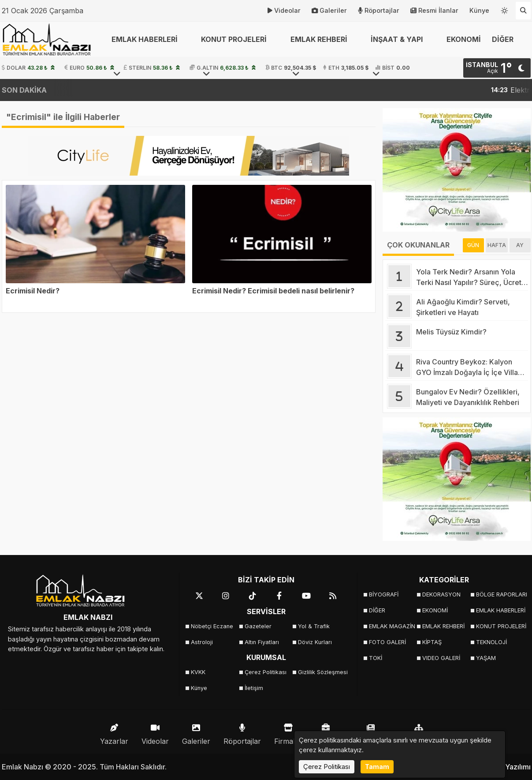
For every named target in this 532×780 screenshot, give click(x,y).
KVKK (198, 672)
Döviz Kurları (315, 642)
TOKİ (376, 658)
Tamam (377, 767)
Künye (479, 10)
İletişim (254, 688)
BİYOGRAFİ (384, 594)
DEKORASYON (441, 594)
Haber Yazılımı (507, 767)
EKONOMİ (464, 39)
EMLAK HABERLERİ (500, 610)
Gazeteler (258, 626)
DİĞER (377, 610)
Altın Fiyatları (262, 642)
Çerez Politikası (266, 672)
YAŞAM (486, 658)
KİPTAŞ (432, 642)
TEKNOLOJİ (491, 642)
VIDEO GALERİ (441, 658)
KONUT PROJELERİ (500, 626)
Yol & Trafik (314, 626)
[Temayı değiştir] (505, 9)
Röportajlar (379, 11)
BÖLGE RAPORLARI (500, 594)
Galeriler (329, 11)
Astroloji (202, 642)
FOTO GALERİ (387, 642)
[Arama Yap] (523, 11)
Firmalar (288, 732)
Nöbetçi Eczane (212, 626)
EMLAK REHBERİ (443, 626)
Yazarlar (114, 732)
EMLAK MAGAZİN (392, 626)
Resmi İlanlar (434, 11)
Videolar (284, 11)
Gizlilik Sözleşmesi (322, 672)
